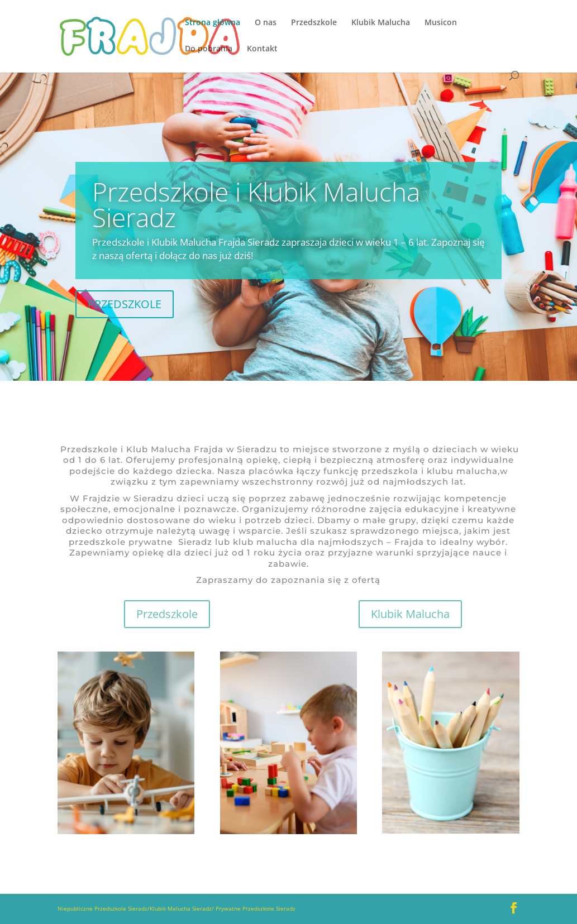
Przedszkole (314, 23)
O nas (266, 23)
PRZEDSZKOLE (125, 304)
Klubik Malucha (381, 23)
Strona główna (213, 23)
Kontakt (262, 49)
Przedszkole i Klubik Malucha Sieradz (256, 204)
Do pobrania (209, 49)
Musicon (441, 23)
